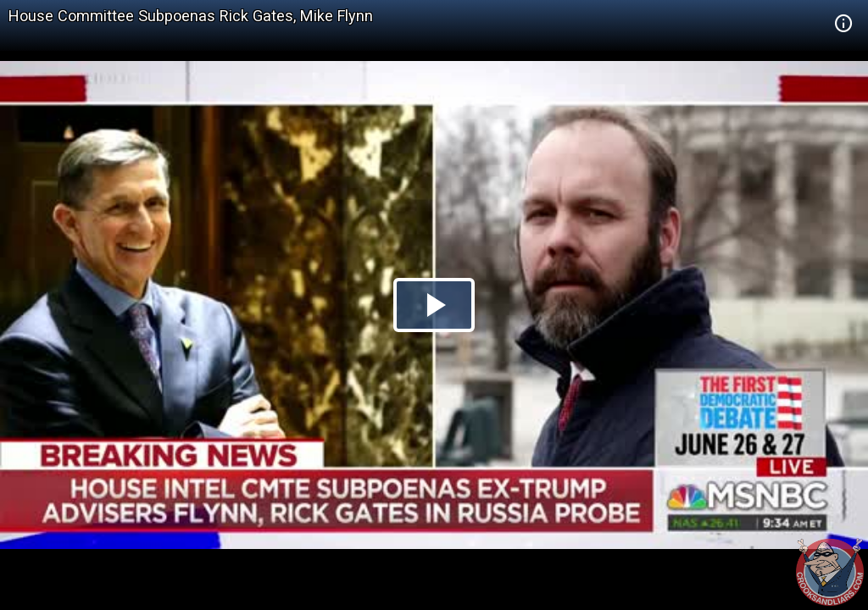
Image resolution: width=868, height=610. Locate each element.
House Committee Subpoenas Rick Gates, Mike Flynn (191, 16)
